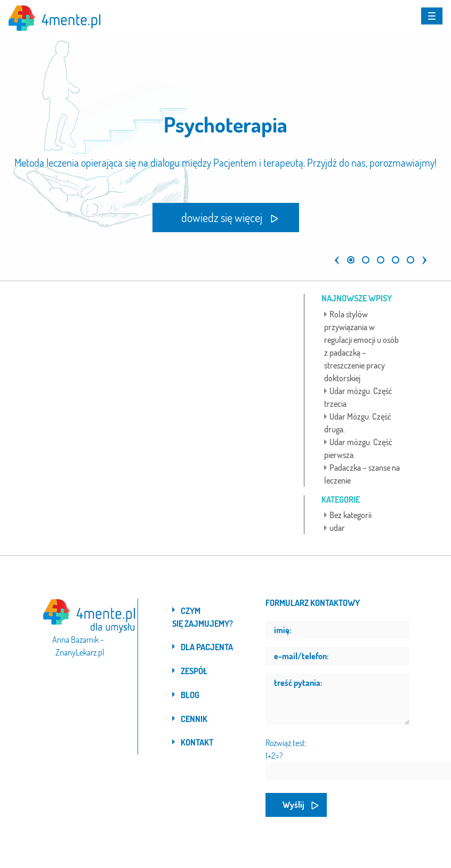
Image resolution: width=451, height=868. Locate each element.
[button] (334, 256)
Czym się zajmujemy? (203, 617)
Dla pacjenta (207, 647)
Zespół (194, 671)
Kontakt (197, 742)
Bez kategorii (351, 515)
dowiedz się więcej (222, 217)
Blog (190, 695)
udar (337, 528)
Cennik (194, 719)
